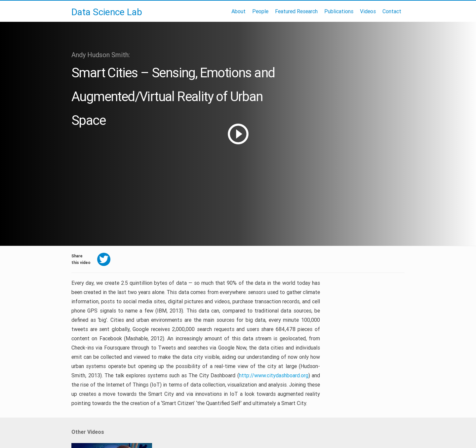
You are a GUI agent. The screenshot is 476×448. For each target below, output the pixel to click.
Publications (339, 11)
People (260, 11)
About (238, 11)
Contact (392, 11)
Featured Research (296, 11)
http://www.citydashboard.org (274, 375)
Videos (368, 11)
